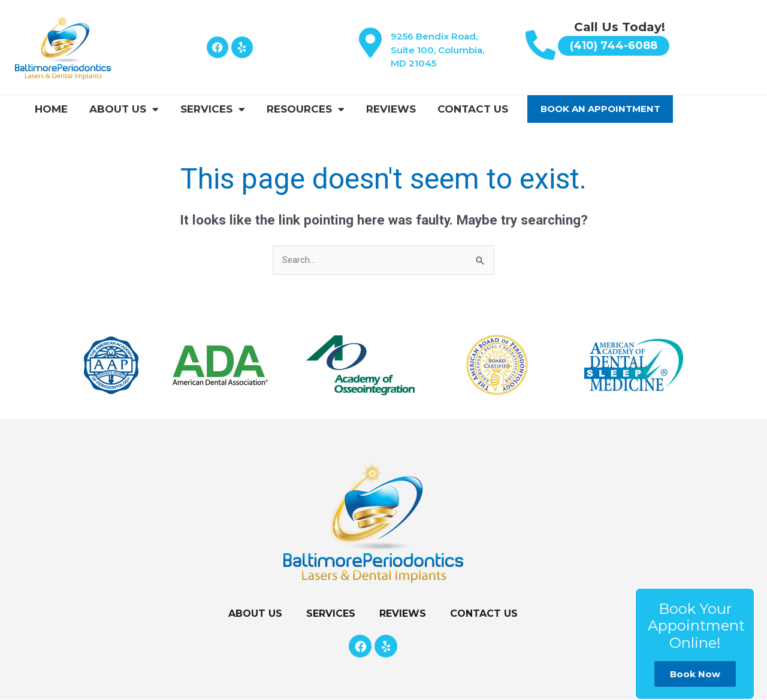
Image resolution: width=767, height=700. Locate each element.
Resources (306, 109)
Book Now (695, 674)
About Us (124, 109)
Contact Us (473, 109)
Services (213, 109)
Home (51, 109)
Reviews (391, 109)
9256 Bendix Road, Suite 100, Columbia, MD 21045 (437, 50)
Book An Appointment (600, 109)
